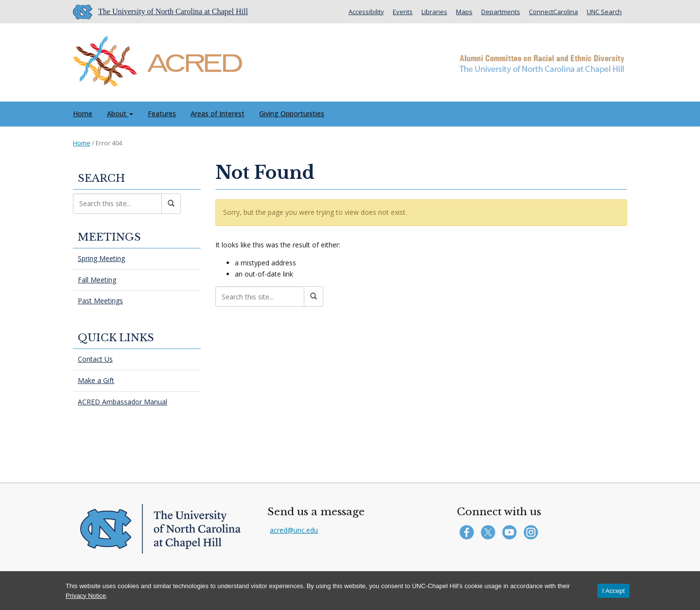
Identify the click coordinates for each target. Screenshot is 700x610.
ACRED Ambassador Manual (122, 402)
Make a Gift (96, 380)
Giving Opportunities (292, 113)
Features (162, 113)
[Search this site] (260, 296)
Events (403, 12)
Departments (501, 12)
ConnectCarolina (553, 12)
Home (83, 113)
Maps (464, 12)
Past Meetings (100, 301)
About (120, 113)
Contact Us (95, 359)
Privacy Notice (86, 596)
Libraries (434, 12)
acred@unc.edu (294, 530)
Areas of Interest (218, 113)
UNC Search (604, 12)
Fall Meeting (97, 280)
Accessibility (366, 12)
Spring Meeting (101, 258)
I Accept (613, 591)
